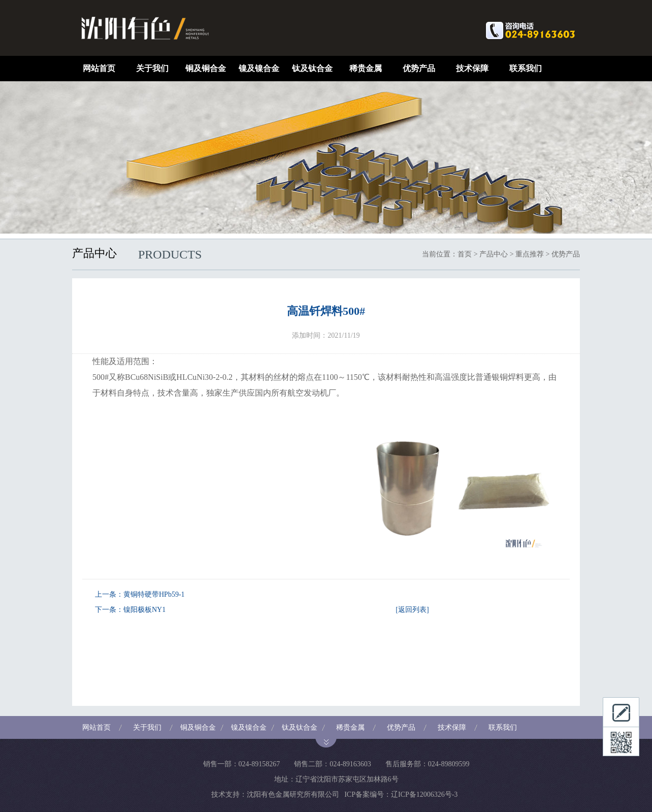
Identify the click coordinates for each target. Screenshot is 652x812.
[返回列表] (412, 610)
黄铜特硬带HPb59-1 (154, 594)
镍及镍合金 (259, 68)
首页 (465, 254)
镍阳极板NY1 (144, 610)
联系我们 (526, 68)
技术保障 (472, 68)
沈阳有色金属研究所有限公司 (293, 794)
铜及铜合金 (206, 68)
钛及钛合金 (312, 68)
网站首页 (99, 68)
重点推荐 (530, 254)
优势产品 (419, 68)
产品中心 (494, 254)
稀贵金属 (366, 68)
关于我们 (152, 68)
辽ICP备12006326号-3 (424, 794)
